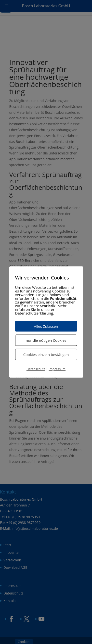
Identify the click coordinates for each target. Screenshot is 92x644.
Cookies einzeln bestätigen (46, 354)
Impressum (57, 369)
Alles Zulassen (46, 326)
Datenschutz (36, 369)
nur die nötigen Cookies (46, 340)
